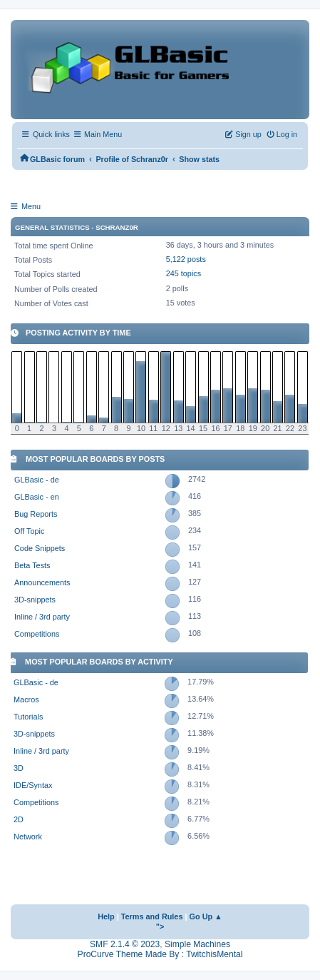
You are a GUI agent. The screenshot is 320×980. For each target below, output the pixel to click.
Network (28, 837)
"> (160, 926)
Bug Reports (36, 514)
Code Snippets (40, 548)
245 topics (184, 273)
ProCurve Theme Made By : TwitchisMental (160, 954)
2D (19, 819)
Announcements (42, 582)
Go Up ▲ (206, 916)
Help (106, 916)
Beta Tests (32, 565)
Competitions (37, 634)
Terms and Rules (152, 916)
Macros (26, 699)
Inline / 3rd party (42, 617)
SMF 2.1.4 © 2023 (125, 944)
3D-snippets (35, 600)
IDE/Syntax (33, 785)
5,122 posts (186, 259)
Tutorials (28, 717)
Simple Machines (197, 944)
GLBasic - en (37, 497)
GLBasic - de (37, 480)
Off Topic (29, 531)
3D (19, 768)
